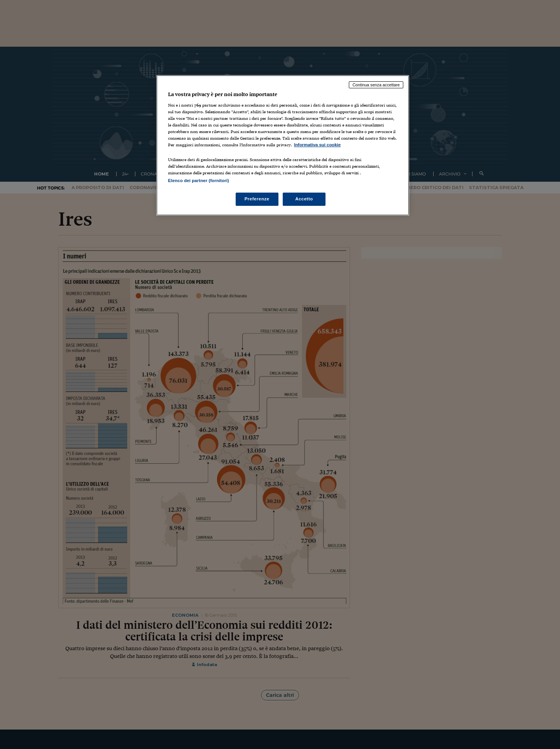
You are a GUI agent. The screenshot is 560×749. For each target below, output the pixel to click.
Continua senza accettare (376, 85)
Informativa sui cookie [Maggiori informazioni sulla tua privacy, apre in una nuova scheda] (317, 145)
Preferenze (257, 199)
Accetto (304, 199)
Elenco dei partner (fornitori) (199, 181)
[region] (283, 145)
